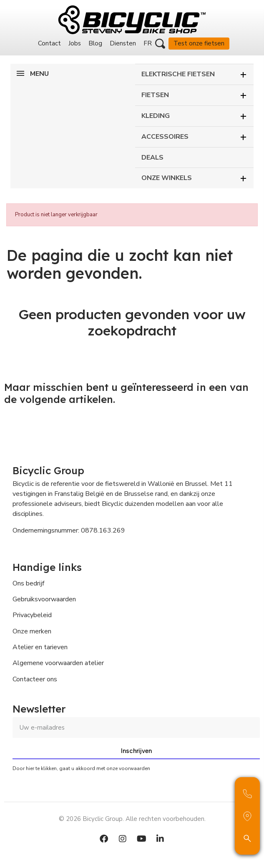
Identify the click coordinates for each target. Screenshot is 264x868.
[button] (160, 44)
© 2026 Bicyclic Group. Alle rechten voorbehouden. (132, 819)
